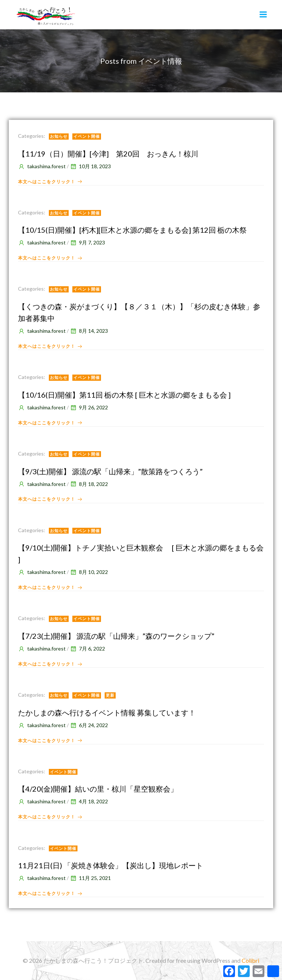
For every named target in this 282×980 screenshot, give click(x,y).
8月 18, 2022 (89, 484)
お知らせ (59, 136)
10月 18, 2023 (90, 166)
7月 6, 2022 (87, 649)
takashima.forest (42, 166)
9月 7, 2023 (87, 242)
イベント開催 (87, 136)
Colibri (250, 960)
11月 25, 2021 (90, 878)
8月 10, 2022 (89, 572)
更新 (110, 695)
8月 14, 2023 (89, 331)
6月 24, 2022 (89, 725)
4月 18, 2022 (89, 801)
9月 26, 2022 (89, 407)
